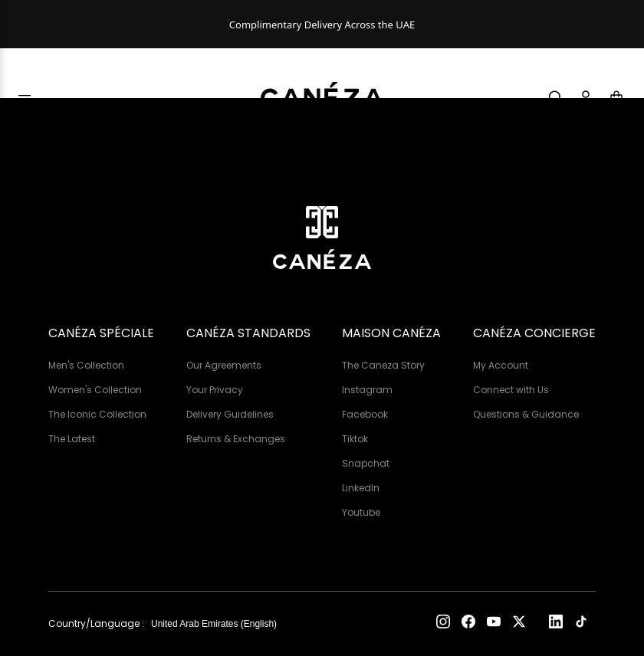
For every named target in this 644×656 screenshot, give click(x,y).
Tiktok (355, 439)
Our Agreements (224, 365)
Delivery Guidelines (230, 414)
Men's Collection (86, 365)
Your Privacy (215, 390)
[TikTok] (581, 624)
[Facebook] (468, 624)
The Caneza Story (383, 365)
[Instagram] (443, 624)
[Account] (586, 97)
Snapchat (366, 463)
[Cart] (616, 97)
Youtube (361, 512)
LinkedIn (361, 488)
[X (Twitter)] (519, 624)
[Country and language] (221, 624)
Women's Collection (95, 390)
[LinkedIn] (556, 624)
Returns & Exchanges (236, 439)
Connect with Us (511, 390)
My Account (501, 365)
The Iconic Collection (97, 414)
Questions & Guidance (526, 414)
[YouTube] (494, 624)
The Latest (72, 439)
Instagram (367, 390)
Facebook (365, 414)
